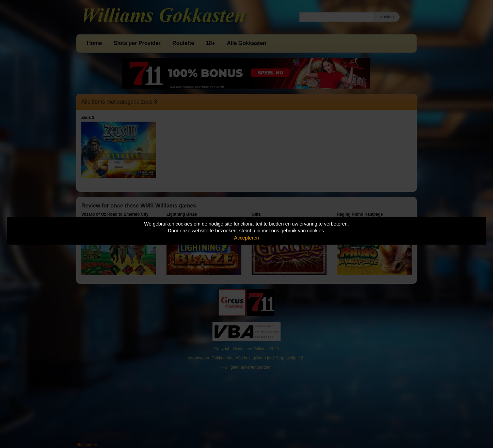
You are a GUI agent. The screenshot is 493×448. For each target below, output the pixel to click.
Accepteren (247, 238)
